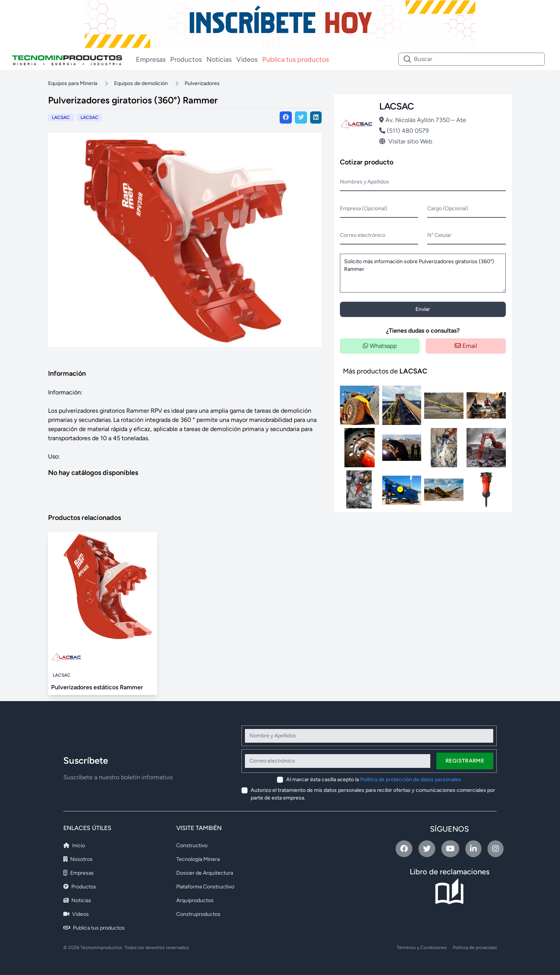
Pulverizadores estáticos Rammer (97, 687)
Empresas (151, 60)
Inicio (74, 845)
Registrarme (465, 761)
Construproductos (198, 914)
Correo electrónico (363, 235)
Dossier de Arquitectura (205, 873)
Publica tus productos (295, 60)
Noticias (219, 60)
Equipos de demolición (141, 83)
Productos (186, 60)
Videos (247, 60)
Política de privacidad (475, 948)
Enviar (423, 309)
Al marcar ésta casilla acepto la (374, 780)
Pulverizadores (202, 83)
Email (466, 346)
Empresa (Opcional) (364, 208)
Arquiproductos (195, 900)
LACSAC (89, 117)
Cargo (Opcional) (448, 208)
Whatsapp (380, 346)
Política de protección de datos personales (411, 780)
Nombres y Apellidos (364, 182)
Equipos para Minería (73, 83)
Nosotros (78, 859)
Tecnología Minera (198, 859)
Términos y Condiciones (422, 948)
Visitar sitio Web (406, 141)
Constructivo (192, 845)
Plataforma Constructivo (205, 887)
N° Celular (439, 235)
